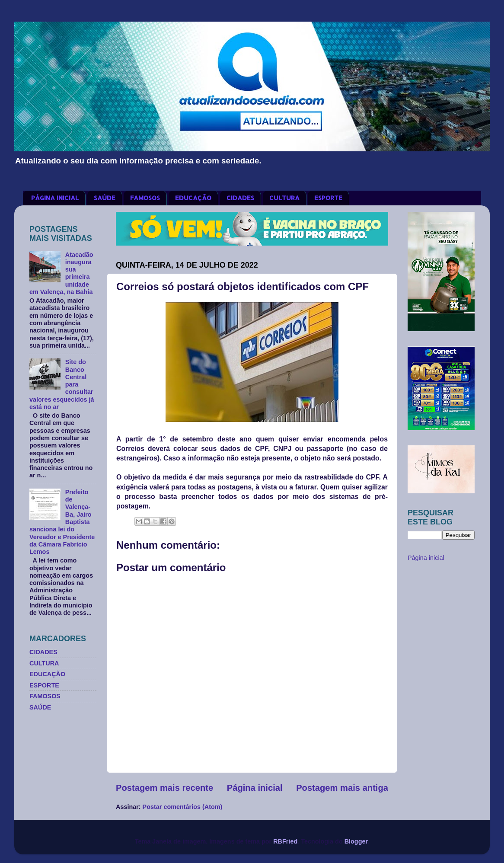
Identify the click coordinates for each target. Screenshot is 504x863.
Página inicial (255, 788)
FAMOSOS (145, 198)
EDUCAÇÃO (193, 198)
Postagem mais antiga (342, 788)
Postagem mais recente (164, 788)
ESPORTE (328, 198)
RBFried (285, 841)
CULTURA (284, 198)
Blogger (356, 841)
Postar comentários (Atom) (183, 807)
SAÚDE (105, 198)
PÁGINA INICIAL (55, 198)
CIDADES (240, 198)
